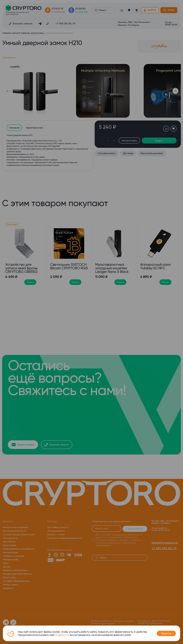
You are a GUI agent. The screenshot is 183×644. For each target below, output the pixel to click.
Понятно (166, 633)
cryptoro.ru (62, 635)
